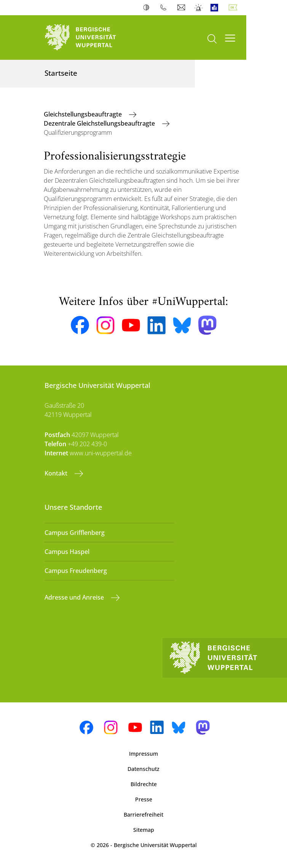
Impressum (143, 754)
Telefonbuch (165, 8)
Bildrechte (144, 784)
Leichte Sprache (216, 8)
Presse (144, 799)
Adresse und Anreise (75, 597)
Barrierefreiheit (143, 815)
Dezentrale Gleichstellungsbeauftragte (100, 123)
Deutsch (234, 8)
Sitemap (144, 830)
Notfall (199, 8)
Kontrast (148, 8)
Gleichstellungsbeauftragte (84, 114)
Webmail (182, 8)
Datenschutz (143, 769)
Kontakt (57, 473)
